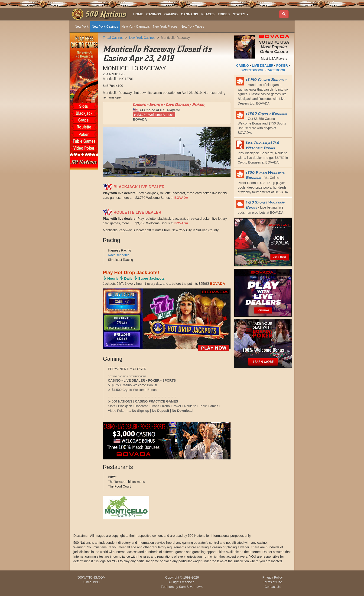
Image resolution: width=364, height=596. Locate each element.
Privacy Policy (272, 577)
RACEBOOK (276, 70)
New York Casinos (105, 26)
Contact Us (272, 587)
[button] (241, 14)
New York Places (165, 26)
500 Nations (105, 14)
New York (82, 26)
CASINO (243, 65)
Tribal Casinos (113, 38)
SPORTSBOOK (252, 70)
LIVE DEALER (263, 65)
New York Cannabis (136, 26)
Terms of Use (273, 582)
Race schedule (119, 255)
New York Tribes (192, 26)
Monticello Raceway (175, 38)
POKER (282, 65)
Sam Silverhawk (191, 587)
